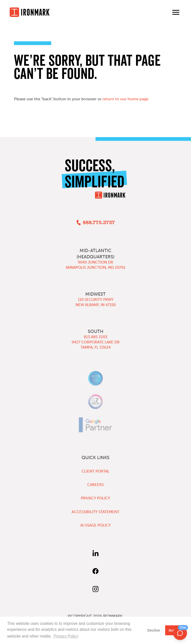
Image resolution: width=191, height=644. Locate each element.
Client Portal (95, 471)
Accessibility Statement (95, 512)
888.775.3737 (99, 223)
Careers (95, 485)
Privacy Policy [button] (66, 636)
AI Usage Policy (95, 525)
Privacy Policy (95, 498)
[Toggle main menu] (176, 12)
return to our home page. (126, 99)
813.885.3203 (96, 337)
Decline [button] (154, 630)
